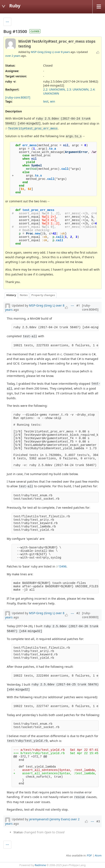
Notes (24, 295)
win (53, 101)
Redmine (40, 865)
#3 (98, 821)
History (11, 295)
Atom (98, 855)
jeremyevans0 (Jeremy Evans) (50, 819)
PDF (89, 855)
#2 (78, 613)
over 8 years (62, 52)
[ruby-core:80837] (18, 97)
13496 (62, 566)
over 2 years (13, 56)
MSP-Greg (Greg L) (43, 52)
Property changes (43, 295)
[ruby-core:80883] (90, 615)
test (46, 101)
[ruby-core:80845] (90, 307)
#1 (78, 305)
